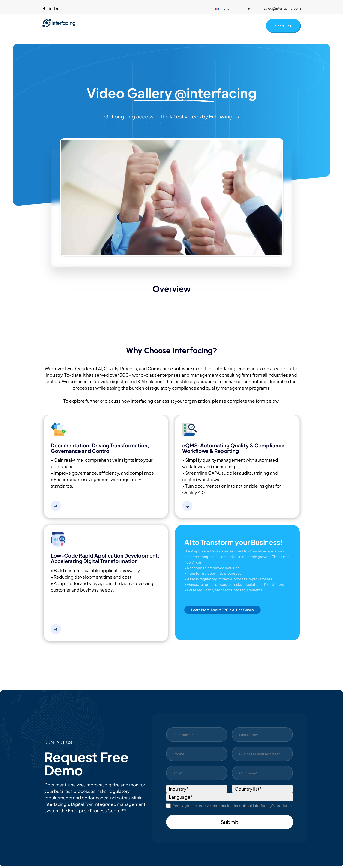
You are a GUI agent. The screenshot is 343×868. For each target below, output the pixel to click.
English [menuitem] (226, 9)
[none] (236, 9)
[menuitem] (232, 9)
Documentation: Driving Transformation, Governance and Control (100, 450)
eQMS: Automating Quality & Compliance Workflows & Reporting (233, 450)
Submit (230, 824)
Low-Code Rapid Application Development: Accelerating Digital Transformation (105, 560)
